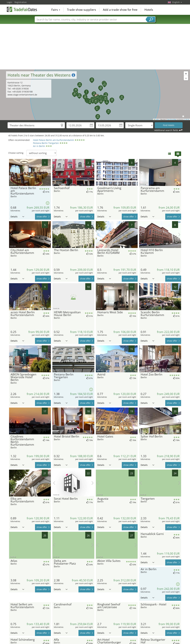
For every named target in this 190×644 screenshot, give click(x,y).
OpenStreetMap (172, 119)
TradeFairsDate (22, 9)
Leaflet (156, 119)
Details (17, 217)
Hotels (149, 10)
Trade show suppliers (81, 10)
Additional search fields (166, 130)
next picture (49, 172)
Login (10, 2)
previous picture (11, 172)
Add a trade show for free (120, 10)
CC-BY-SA (187, 119)
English (177, 2)
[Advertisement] (95, 47)
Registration (21, 2)
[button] (95, 95)
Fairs (56, 10)
